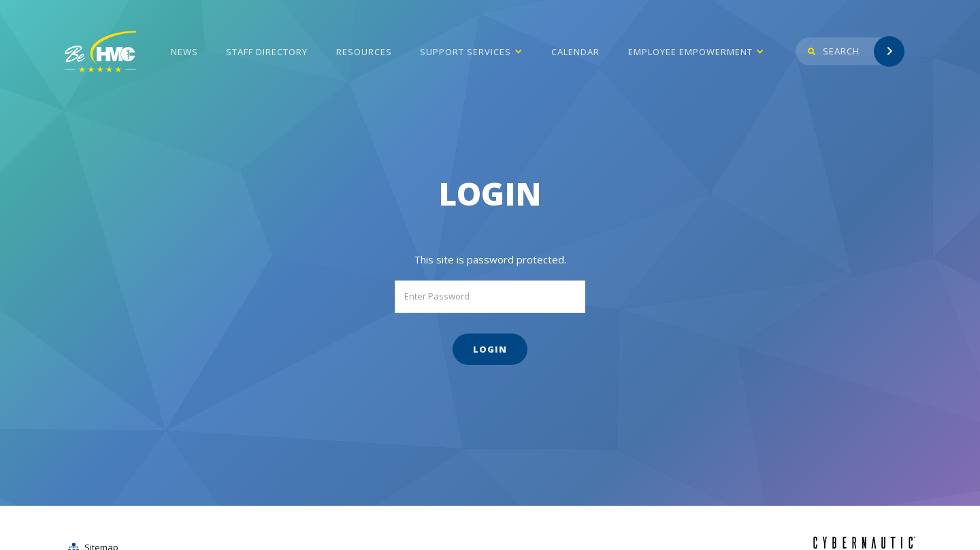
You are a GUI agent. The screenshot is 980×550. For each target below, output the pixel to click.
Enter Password (437, 296)
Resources (364, 52)
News (184, 52)
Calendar (575, 52)
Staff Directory (267, 52)
